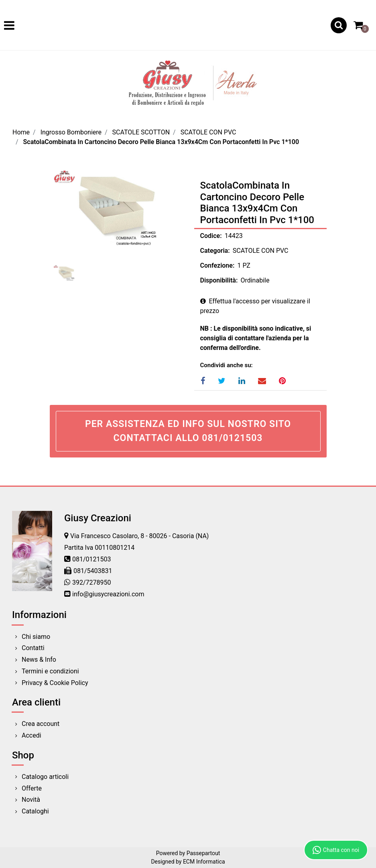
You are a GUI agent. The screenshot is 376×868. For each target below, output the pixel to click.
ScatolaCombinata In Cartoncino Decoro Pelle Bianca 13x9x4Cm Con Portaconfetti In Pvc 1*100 (161, 142)
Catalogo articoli (45, 777)
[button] (339, 25)
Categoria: (215, 251)
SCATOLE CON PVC (208, 132)
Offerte (32, 788)
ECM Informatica (204, 862)
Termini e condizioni (50, 671)
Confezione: (217, 265)
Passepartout (203, 853)
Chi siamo (36, 637)
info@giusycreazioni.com (108, 594)
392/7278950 (92, 582)
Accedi (32, 735)
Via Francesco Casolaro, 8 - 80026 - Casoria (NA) (139, 536)
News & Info (39, 660)
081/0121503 (92, 559)
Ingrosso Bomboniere (71, 132)
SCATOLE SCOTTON (141, 132)
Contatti (33, 648)
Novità (31, 800)
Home (21, 132)
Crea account (41, 724)
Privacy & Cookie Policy (55, 683)
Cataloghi (35, 811)
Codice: (211, 236)
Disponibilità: (219, 280)
